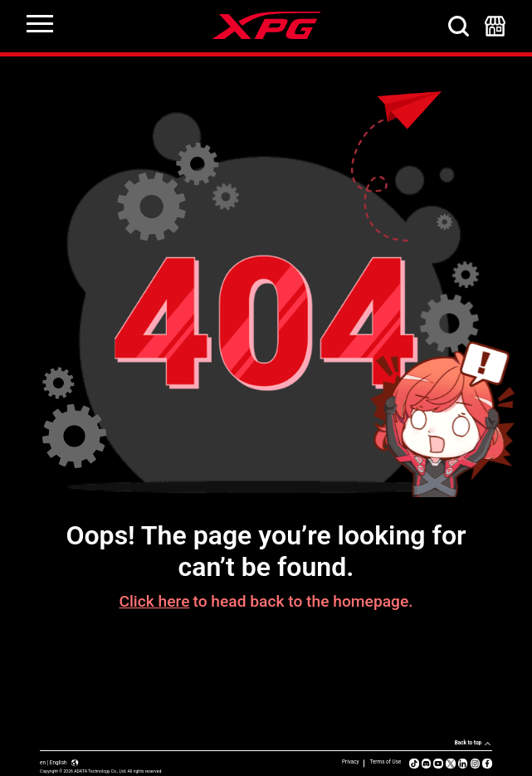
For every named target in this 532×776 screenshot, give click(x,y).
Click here (154, 601)
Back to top (468, 743)
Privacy (351, 762)
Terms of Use (385, 762)
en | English (59, 763)
